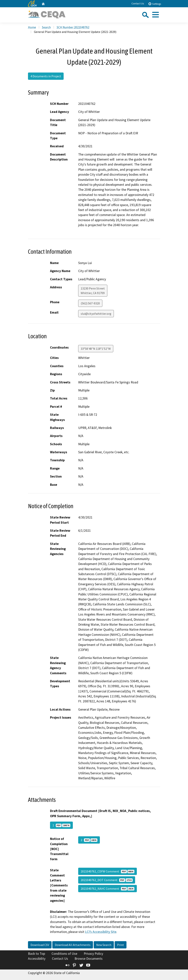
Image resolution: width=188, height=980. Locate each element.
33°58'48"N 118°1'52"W (96, 349)
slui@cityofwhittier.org (96, 314)
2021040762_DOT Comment (107, 880)
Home (32, 27)
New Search (104, 945)
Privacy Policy (93, 954)
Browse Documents (89, 959)
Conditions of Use (64, 954)
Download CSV (40, 945)
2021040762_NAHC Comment (108, 889)
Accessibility (37, 959)
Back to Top (37, 954)
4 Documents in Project (46, 76)
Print (121, 945)
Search (46, 27)
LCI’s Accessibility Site (101, 932)
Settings (155, 4)
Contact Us (138, 3)
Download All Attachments (73, 945)
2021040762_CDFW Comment (108, 871)
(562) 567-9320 (90, 303)
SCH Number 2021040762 (73, 27)
